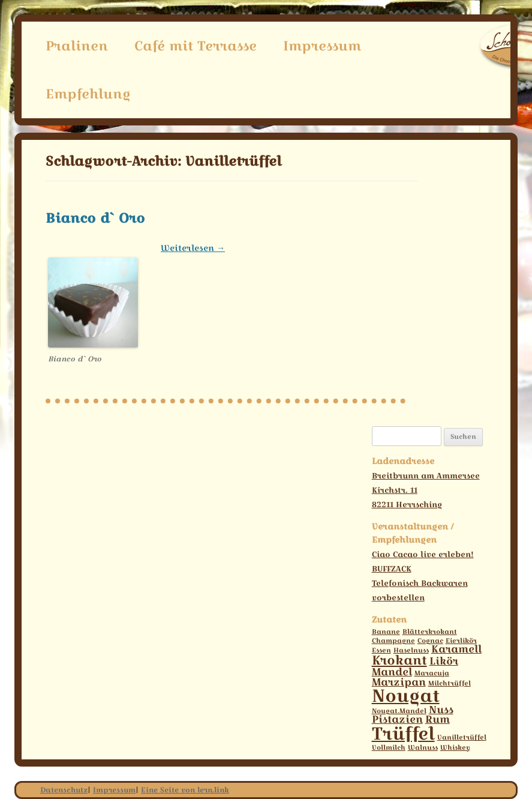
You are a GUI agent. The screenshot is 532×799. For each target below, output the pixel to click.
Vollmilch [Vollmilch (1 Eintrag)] (389, 748)
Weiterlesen (193, 248)
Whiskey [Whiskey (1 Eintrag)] (455, 748)
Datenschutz (64, 790)
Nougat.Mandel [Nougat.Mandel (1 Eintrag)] (399, 711)
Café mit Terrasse (196, 46)
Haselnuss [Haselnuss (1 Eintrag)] (411, 650)
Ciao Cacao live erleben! (423, 554)
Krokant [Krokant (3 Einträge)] (399, 660)
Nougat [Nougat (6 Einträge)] (406, 695)
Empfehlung (88, 94)
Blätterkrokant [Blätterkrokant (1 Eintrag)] (430, 632)
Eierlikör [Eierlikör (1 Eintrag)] (461, 641)
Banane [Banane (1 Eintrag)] (386, 632)
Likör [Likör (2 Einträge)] (444, 661)
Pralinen (77, 46)
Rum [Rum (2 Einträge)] (438, 719)
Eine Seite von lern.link (185, 790)
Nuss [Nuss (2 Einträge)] (441, 710)
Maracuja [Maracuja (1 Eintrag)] (432, 673)
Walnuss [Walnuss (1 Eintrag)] (423, 748)
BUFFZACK (392, 568)
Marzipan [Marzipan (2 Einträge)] (399, 682)
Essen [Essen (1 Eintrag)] (381, 650)
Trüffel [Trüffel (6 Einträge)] (403, 733)
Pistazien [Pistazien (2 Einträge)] (397, 719)
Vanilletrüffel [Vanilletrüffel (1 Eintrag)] (462, 737)
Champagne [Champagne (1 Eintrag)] (393, 641)
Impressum (322, 46)
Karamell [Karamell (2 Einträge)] (456, 649)
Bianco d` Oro (95, 218)
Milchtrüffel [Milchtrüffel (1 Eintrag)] (450, 683)
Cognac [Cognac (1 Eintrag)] (430, 641)
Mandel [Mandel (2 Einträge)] (392, 672)
